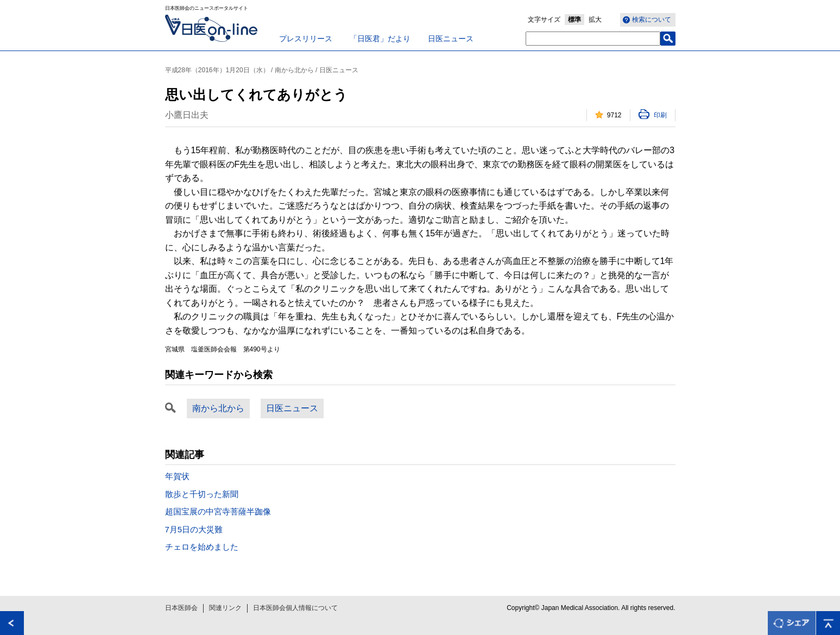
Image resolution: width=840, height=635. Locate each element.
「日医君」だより (380, 39)
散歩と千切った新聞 (202, 494)
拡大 (595, 20)
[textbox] (593, 39)
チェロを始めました (202, 547)
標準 (574, 20)
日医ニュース (451, 39)
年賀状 (177, 476)
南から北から (218, 408)
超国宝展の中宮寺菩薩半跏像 (218, 511)
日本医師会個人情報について (295, 608)
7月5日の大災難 (194, 529)
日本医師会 (181, 608)
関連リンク (225, 608)
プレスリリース (306, 39)
